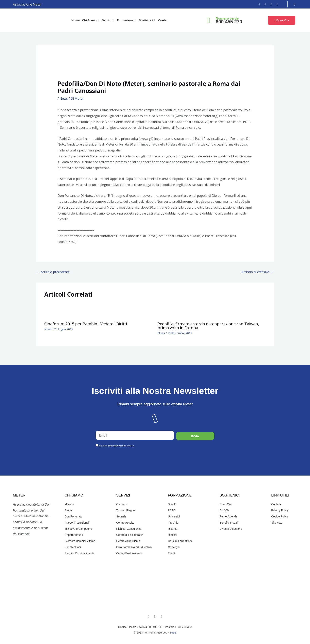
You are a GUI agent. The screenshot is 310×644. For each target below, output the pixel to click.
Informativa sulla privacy (121, 446)
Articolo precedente (53, 272)
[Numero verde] (209, 20)
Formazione (127, 20)
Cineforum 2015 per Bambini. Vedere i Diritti (86, 324)
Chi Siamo (91, 20)
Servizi (108, 20)
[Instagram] (264, 4)
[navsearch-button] (295, 4)
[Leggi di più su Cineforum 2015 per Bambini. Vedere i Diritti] (53, 310)
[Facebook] (258, 4)
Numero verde (227, 18)
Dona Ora (282, 20)
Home (76, 20)
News (64, 98)
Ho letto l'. (117, 446)
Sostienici (147, 20)
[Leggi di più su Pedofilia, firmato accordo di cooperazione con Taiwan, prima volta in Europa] (166, 310)
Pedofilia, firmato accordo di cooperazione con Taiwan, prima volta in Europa (208, 326)
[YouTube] (270, 4)
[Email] (276, 4)
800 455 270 (229, 22)
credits (173, 633)
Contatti (164, 20)
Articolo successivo (257, 272)
